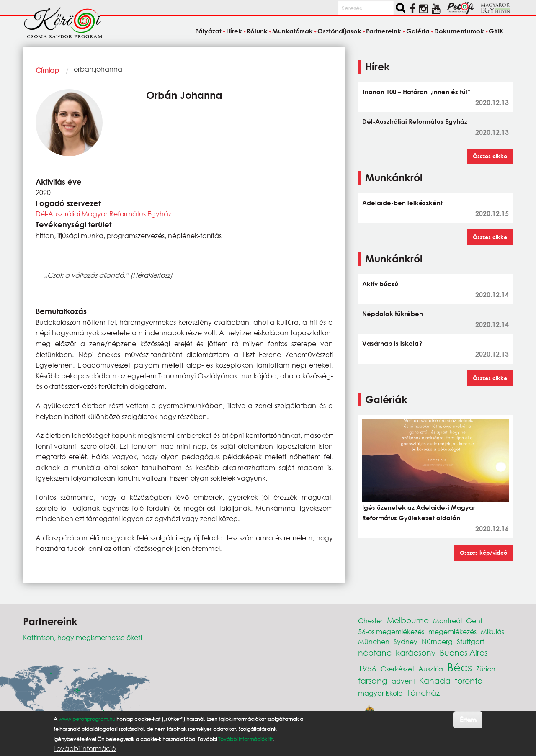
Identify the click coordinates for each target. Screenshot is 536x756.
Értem (468, 719)
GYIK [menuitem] (496, 31)
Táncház (423, 693)
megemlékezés (452, 631)
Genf (474, 621)
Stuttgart (470, 642)
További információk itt (245, 739)
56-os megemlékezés (391, 631)
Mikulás (492, 631)
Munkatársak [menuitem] (292, 31)
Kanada (435, 680)
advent (403, 681)
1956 (367, 668)
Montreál (447, 621)
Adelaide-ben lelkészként (402, 203)
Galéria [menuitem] (418, 31)
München (374, 642)
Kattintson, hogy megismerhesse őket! (83, 637)
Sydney (406, 642)
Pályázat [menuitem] (208, 31)
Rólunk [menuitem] (257, 31)
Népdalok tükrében (393, 314)
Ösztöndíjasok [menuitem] (339, 31)
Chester (370, 621)
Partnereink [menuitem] (384, 31)
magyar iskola (380, 693)
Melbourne (408, 620)
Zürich (486, 669)
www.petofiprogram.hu (87, 719)
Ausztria (431, 669)
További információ (85, 748)
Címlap (47, 70)
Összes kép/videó (483, 553)
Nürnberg (437, 642)
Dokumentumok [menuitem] (459, 31)
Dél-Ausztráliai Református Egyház (415, 121)
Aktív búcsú (380, 284)
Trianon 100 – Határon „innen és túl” (416, 92)
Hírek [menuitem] (234, 31)
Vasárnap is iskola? (392, 343)
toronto (469, 680)
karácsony (416, 652)
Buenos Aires (464, 652)
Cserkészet (397, 669)
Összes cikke (490, 156)
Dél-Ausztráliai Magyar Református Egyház (103, 214)
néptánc (375, 652)
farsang (373, 680)
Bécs (460, 667)
